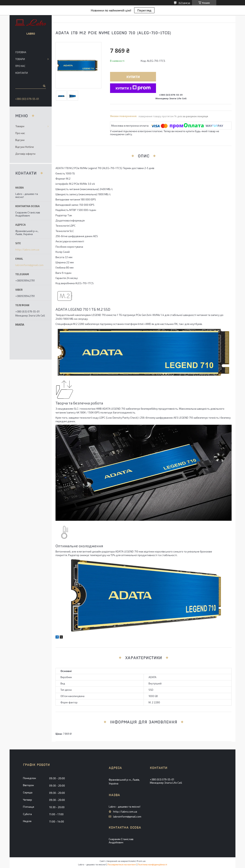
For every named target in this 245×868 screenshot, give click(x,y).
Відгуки (20, 140)
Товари (20, 59)
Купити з (133, 88)
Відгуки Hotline (25, 147)
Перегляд (144, 10)
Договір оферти (25, 154)
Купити (133, 77)
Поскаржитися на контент (122, 864)
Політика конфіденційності (152, 864)
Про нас (20, 66)
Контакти (22, 73)
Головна (21, 52)
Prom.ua (141, 861)
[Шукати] (44, 86)
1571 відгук (184, 3)
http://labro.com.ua (27, 250)
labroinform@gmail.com (29, 265)
